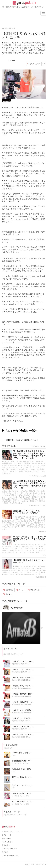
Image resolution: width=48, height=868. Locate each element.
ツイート (12, 60)
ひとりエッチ (34, 590)
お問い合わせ (7, 838)
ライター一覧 (7, 835)
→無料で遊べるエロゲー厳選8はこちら (20, 440)
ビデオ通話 (8, 590)
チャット (21, 590)
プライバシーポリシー (10, 849)
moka (44, 555)
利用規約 (5, 852)
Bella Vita (43, 532)
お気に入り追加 (34, 64)
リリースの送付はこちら (10, 856)
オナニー (7, 594)
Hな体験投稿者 (41, 577)
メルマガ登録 (7, 842)
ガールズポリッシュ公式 (37, 476)
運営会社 (5, 845)
